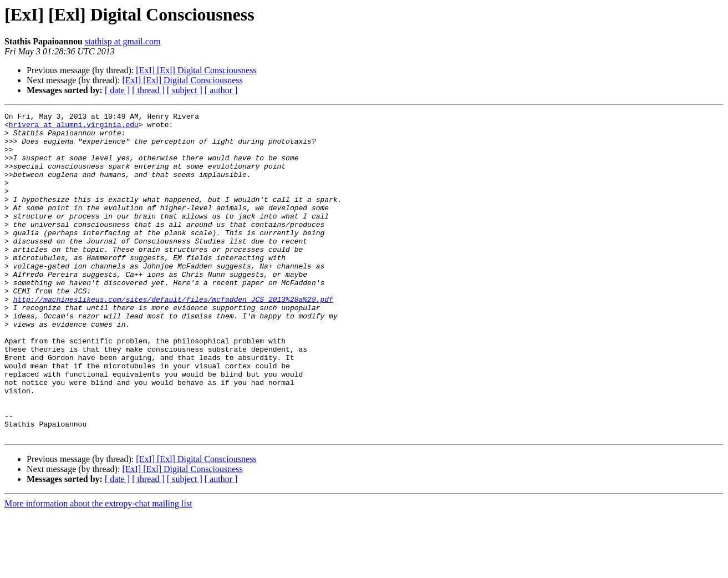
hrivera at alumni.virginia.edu (74, 128)
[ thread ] (148, 90)
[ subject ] (185, 90)
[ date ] (117, 90)
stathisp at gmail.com (123, 41)
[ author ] (221, 90)
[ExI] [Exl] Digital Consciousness (196, 70)
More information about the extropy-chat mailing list (98, 568)
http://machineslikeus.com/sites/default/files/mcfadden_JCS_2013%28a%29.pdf (173, 337)
